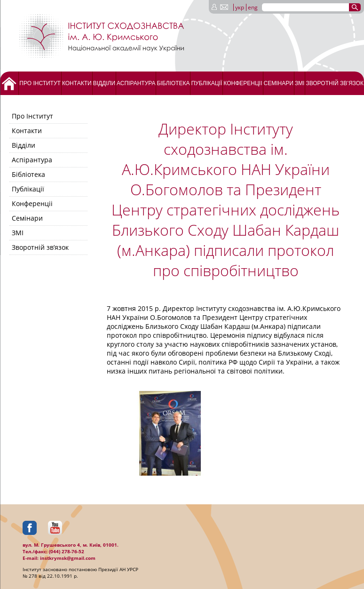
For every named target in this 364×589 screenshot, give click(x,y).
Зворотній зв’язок (335, 83)
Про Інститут (40, 83)
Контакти (77, 83)
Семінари (279, 83)
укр (240, 7)
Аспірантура (136, 83)
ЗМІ (300, 83)
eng (253, 7)
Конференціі (243, 83)
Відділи (104, 83)
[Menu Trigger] (27, 8)
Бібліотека (173, 83)
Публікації (206, 83)
